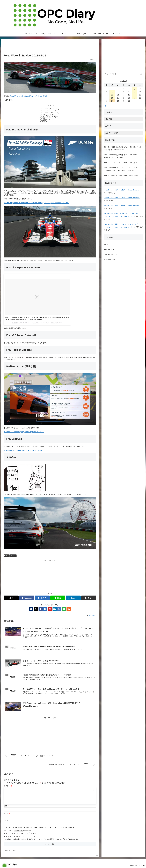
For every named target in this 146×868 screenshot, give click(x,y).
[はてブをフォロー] (45, 609)
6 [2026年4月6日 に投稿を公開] (112, 92)
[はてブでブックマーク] (42, 598)
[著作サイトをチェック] (31, 609)
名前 (6, 806)
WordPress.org (110, 259)
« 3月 (106, 106)
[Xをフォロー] (36, 609)
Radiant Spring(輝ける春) (50, 117)
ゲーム (13, 556)
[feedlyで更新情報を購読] (64, 609)
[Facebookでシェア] (27, 598)
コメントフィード (111, 254)
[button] (89, 598)
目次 (47, 105)
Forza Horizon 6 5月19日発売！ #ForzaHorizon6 (122, 190)
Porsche (14, 323)
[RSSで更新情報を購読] (69, 609)
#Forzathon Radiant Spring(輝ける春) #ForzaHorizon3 (24, 432)
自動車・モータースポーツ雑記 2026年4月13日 (121, 175)
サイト (6, 820)
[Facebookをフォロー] (41, 609)
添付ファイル (9, 830)
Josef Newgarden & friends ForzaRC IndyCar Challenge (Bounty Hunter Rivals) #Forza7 (36, 203)
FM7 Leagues (45, 119)
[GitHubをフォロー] (59, 609)
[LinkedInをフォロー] (55, 609)
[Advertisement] (50, 47)
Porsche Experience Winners (51, 111)
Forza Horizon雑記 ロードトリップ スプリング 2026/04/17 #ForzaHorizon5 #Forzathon (121, 169)
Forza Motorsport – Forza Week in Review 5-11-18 (28, 96)
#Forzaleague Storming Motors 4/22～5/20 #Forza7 (23, 450)
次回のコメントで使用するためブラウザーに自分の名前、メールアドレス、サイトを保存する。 (41, 827)
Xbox (7, 556)
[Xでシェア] (11, 598)
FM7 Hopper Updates (48, 115)
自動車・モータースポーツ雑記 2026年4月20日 (121, 163)
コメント (8, 786)
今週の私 (44, 121)
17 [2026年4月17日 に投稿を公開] (135, 95)
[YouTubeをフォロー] (50, 609)
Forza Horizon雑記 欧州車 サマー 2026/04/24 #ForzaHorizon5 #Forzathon (121, 156)
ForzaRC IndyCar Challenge (50, 109)
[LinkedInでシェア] (73, 598)
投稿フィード (109, 249)
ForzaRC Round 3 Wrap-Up (50, 113)
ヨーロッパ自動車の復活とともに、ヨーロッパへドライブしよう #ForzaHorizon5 (123, 148)
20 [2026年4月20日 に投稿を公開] (112, 98)
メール (7, 813)
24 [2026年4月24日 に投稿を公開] (135, 98)
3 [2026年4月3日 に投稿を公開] (135, 89)
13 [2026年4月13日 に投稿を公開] (112, 95)
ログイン (107, 244)
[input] (123, 74)
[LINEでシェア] (58, 598)
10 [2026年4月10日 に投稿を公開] (135, 92)
